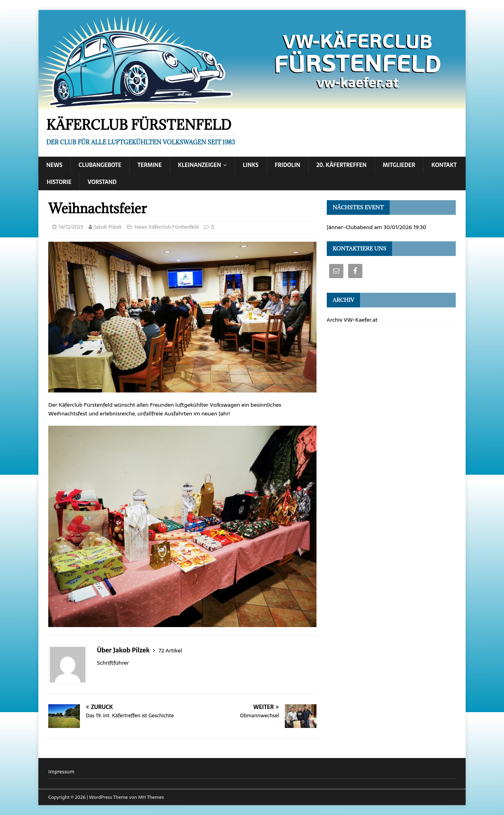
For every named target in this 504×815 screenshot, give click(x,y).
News (54, 165)
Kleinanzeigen (200, 165)
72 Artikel (170, 650)
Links (251, 165)
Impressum (61, 772)
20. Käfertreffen (342, 165)
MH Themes (151, 797)
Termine (150, 165)
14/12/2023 (71, 227)
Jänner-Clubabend (350, 227)
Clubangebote (100, 165)
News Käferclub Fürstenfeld (167, 227)
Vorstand (102, 182)
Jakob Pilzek (108, 227)
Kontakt (444, 165)
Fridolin (288, 165)
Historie (59, 182)
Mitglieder (399, 165)
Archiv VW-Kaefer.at (352, 320)
